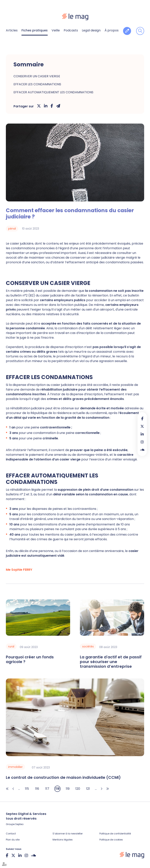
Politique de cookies (111, 840)
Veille (56, 30)
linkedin (142, 434)
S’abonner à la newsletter (68, 834)
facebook (142, 418)
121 (88, 789)
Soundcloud (142, 450)
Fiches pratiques (35, 30)
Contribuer (127, 31)
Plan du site (13, 840)
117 (47, 789)
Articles (12, 30)
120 (78, 789)
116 (37, 789)
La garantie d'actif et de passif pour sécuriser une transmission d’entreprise (111, 662)
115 (27, 789)
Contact (11, 834)
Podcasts (71, 30)
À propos (112, 30)
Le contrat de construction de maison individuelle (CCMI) (63, 777)
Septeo (19, 824)
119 (68, 789)
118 (57, 789)
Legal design (91, 30)
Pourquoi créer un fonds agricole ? (30, 659)
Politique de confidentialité (115, 834)
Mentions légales (63, 840)
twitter (142, 426)
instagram (142, 442)
